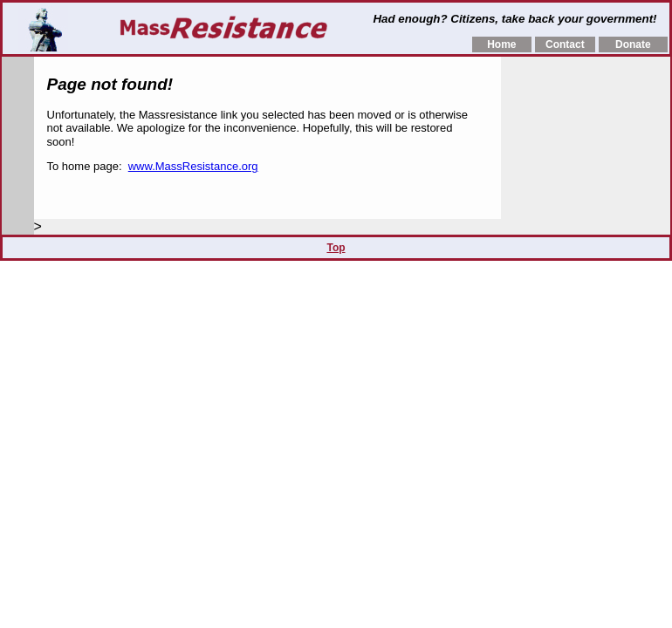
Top (336, 248)
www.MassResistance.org (193, 166)
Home (501, 44)
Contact (565, 44)
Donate (633, 44)
